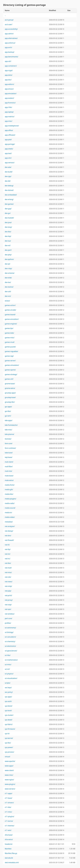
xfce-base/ (9, 835)
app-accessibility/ (11, 29)
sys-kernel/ (9, 738)
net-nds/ (8, 577)
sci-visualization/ (11, 678)
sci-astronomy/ (10, 628)
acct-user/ (9, 24)
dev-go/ (8, 213)
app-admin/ (9, 34)
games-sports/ (10, 370)
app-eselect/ (9, 98)
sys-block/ (9, 706)
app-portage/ (10, 144)
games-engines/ (11, 324)
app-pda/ (8, 140)
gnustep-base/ (10, 397)
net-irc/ (8, 559)
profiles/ (8, 623)
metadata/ (9, 522)
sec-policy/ (9, 692)
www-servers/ (10, 789)
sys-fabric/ (9, 724)
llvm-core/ (9, 443)
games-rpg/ (9, 356)
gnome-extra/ (10, 388)
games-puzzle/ (10, 347)
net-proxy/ (9, 600)
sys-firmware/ (10, 729)
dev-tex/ (8, 282)
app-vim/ (8, 158)
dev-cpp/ (8, 176)
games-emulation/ (12, 319)
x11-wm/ (8, 830)
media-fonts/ (10, 485)
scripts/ (8, 683)
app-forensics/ (10, 103)
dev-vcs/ (8, 296)
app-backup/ (10, 52)
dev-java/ (8, 222)
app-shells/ (9, 149)
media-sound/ (10, 508)
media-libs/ (9, 494)
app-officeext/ (10, 135)
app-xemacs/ (10, 163)
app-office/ (9, 130)
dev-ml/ (8, 245)
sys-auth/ (8, 701)
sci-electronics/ (10, 646)
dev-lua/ (8, 241)
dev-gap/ (8, 209)
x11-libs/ (8, 807)
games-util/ (9, 379)
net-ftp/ (8, 549)
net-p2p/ (8, 591)
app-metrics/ (10, 117)
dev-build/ (9, 172)
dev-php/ (8, 255)
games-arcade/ (10, 310)
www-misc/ (9, 775)
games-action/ (10, 305)
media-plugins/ (10, 499)
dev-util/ (8, 292)
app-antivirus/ (10, 43)
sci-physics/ (9, 674)
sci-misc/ (8, 664)
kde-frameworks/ (11, 425)
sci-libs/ (8, 655)
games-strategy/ (11, 374)
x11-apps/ (9, 793)
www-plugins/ (10, 784)
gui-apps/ (8, 407)
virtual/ (8, 757)
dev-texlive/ (9, 287)
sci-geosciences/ (11, 651)
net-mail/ (8, 568)
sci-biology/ (9, 632)
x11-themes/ (10, 826)
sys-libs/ (8, 743)
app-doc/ (8, 80)
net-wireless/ (10, 614)
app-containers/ (11, 66)
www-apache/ (10, 761)
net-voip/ (8, 605)
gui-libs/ (8, 411)
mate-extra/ (9, 480)
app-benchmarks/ (11, 57)
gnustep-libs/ (10, 402)
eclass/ (7, 301)
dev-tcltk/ (8, 278)
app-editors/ (9, 84)
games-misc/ (10, 338)
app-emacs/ (9, 89)
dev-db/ (8, 181)
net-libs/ (8, 563)
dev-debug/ (9, 186)
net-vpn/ (8, 609)
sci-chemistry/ (10, 641)
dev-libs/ (8, 232)
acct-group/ (9, 20)
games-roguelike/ (11, 351)
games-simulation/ (12, 365)
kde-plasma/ (9, 434)
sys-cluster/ (9, 715)
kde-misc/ (8, 430)
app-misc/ (9, 121)
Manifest (8, 849)
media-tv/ (8, 513)
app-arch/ (8, 47)
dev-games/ (9, 204)
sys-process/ (9, 752)
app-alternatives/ (11, 38)
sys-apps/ (8, 697)
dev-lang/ (8, 227)
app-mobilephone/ (12, 126)
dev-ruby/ (8, 268)
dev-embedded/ (11, 195)
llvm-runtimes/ (10, 448)
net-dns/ (8, 536)
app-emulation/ (11, 93)
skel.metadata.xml (12, 862)
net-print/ (8, 595)
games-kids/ (9, 333)
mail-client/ (9, 462)
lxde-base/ (9, 453)
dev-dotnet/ (9, 190)
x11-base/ (8, 798)
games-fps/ (9, 328)
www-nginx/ (9, 780)
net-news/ (9, 582)
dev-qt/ (7, 264)
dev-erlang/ (9, 199)
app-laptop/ (9, 112)
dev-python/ (9, 259)
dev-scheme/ (10, 273)
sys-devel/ (9, 720)
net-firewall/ (9, 540)
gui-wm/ (8, 416)
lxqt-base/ (9, 457)
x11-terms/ (9, 821)
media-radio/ (10, 503)
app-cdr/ (8, 61)
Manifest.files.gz (11, 853)
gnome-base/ (10, 384)
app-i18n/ (8, 107)
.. (5, 15)
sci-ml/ (7, 669)
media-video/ (10, 517)
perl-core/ (8, 618)
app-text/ (8, 153)
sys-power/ (9, 747)
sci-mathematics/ (11, 660)
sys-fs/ (7, 734)
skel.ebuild (9, 858)
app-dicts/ (9, 75)
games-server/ (10, 361)
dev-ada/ (8, 167)
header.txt (9, 844)
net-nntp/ (8, 586)
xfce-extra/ (9, 839)
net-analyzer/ (10, 526)
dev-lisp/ (8, 236)
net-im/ (8, 554)
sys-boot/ (8, 711)
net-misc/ (8, 572)
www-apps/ (9, 766)
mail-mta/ (8, 471)
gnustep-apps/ (10, 393)
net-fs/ (7, 545)
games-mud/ (10, 342)
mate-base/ (9, 476)
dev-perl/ (8, 250)
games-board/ (10, 315)
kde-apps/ (9, 420)
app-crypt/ (9, 70)
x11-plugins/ (9, 816)
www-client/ (9, 770)
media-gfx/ (9, 490)
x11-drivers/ (9, 803)
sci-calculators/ (10, 637)
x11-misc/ (8, 812)
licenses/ (8, 439)
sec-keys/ (8, 688)
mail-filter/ (9, 466)
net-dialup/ (9, 531)
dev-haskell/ (9, 218)
